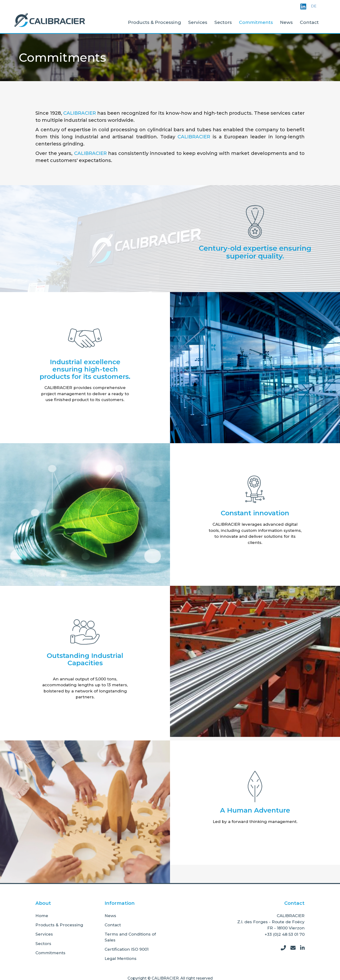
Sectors (223, 22)
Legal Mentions (121, 958)
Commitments (256, 22)
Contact (309, 22)
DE (314, 6)
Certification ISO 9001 (127, 949)
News (286, 22)
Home (42, 916)
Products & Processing (155, 22)
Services (198, 22)
